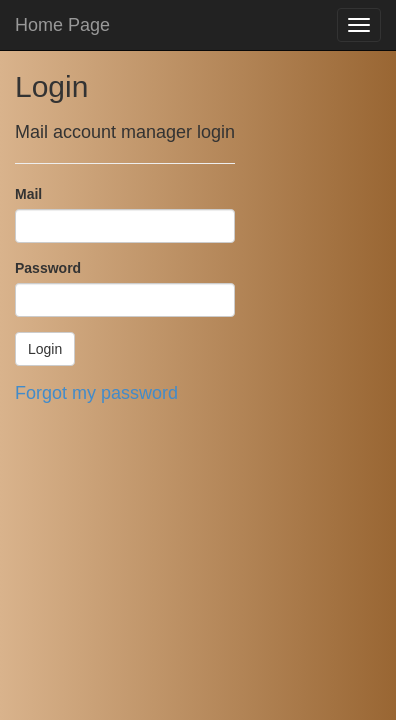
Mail (28, 194)
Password (48, 268)
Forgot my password (96, 393)
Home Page (62, 25)
